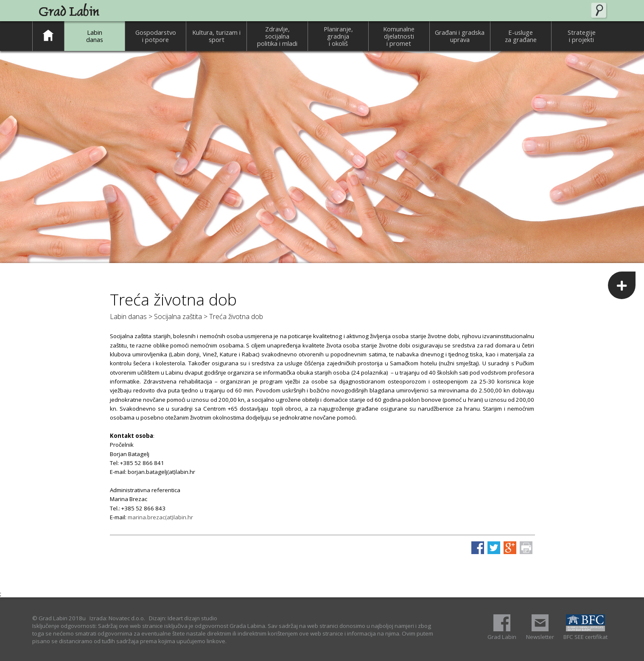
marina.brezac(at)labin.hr (160, 517)
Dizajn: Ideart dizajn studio (183, 618)
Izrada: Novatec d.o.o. (117, 618)
